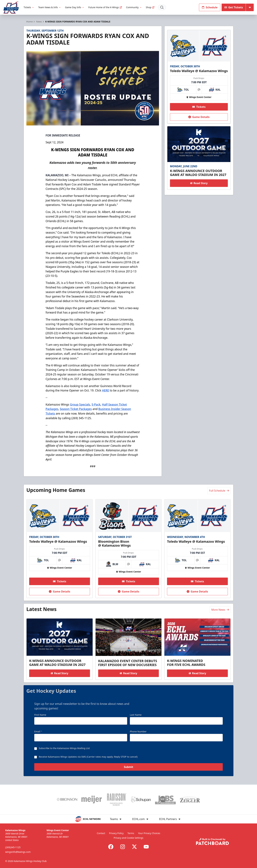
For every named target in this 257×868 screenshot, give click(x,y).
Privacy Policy (116, 833)
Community (134, 7)
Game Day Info (75, 7)
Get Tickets (234, 7)
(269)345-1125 (13, 847)
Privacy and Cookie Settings (129, 838)
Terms (131, 833)
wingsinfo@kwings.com (18, 852)
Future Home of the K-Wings (105, 7)
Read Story (199, 183)
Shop (150, 7)
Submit (129, 767)
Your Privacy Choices (149, 833)
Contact (101, 833)
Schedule (210, 7)
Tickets (29, 7)
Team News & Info (50, 7)
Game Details (199, 117)
